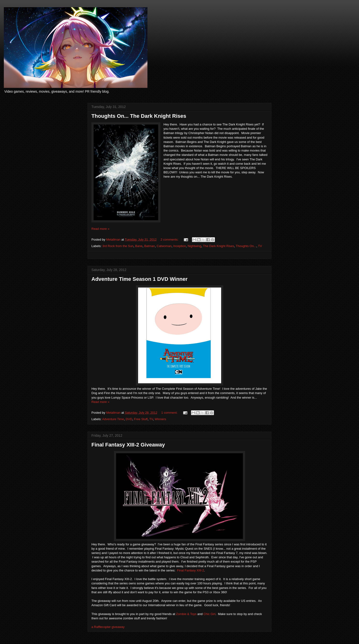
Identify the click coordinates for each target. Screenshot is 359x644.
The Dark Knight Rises (219, 246)
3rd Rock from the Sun (118, 246)
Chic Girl (209, 614)
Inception (180, 246)
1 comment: (170, 413)
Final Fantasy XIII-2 (191, 570)
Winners (160, 419)
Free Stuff (141, 419)
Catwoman (164, 246)
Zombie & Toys (186, 614)
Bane (139, 246)
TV (260, 246)
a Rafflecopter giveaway (108, 627)
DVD (129, 419)
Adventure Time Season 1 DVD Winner (140, 279)
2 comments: (170, 240)
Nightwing (194, 246)
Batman (149, 246)
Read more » (100, 229)
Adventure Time (113, 419)
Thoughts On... (246, 246)
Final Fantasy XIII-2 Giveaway (128, 445)
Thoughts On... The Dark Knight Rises (139, 116)
